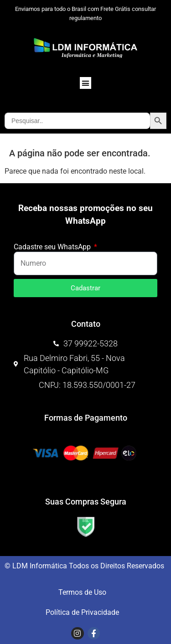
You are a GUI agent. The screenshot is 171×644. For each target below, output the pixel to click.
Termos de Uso (82, 592)
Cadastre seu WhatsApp (53, 247)
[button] (86, 83)
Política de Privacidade (82, 612)
